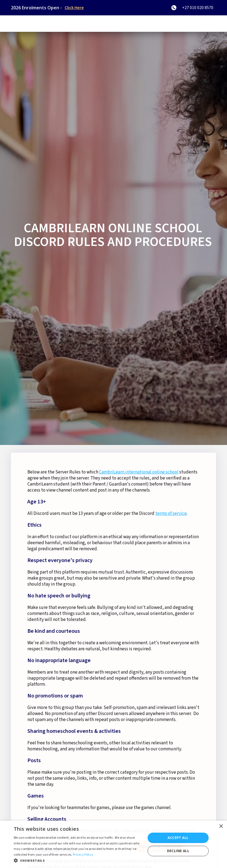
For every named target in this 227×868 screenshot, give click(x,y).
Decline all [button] (178, 851)
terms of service (171, 514)
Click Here (74, 8)
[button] (78, 861)
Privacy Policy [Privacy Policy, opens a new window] (83, 855)
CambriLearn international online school (139, 472)
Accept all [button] (178, 838)
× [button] (221, 826)
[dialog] (113, 844)
